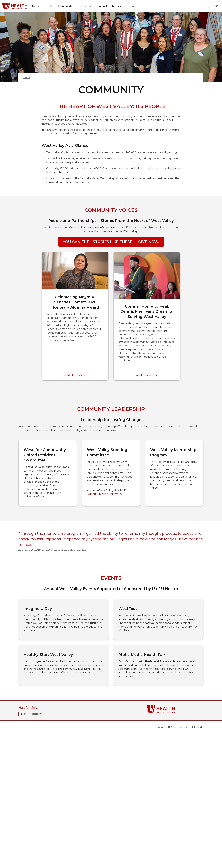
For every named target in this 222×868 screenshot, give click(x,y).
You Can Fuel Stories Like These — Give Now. (111, 242)
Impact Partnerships (111, 6)
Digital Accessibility (31, 848)
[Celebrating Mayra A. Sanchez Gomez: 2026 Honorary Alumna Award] (75, 316)
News (132, 6)
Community (65, 6)
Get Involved (85, 6)
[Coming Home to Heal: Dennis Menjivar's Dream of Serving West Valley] (147, 316)
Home (36, 6)
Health (49, 6)
